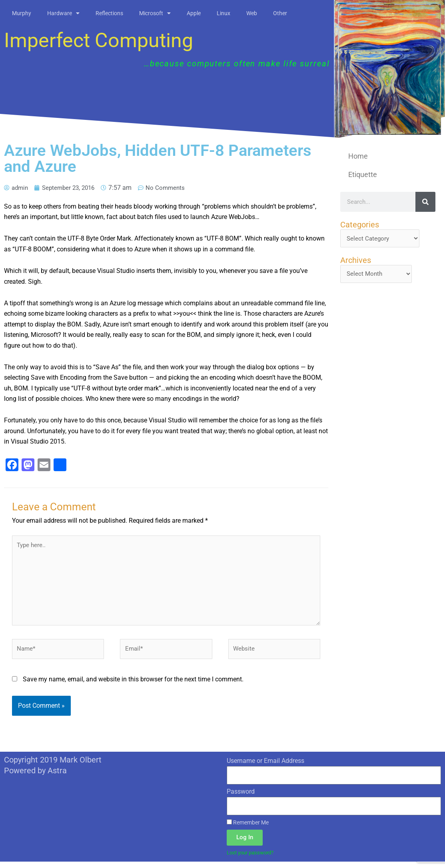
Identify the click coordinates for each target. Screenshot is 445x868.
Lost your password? (253, 859)
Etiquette (363, 174)
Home (358, 156)
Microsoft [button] (155, 13)
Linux (223, 13)
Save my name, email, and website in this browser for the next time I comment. (133, 685)
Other (280, 13)
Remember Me (248, 828)
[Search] (425, 202)
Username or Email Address (265, 767)
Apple (194, 13)
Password (241, 797)
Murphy (22, 13)
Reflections (109, 13)
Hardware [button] (63, 13)
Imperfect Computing (99, 40)
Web (252, 13)
